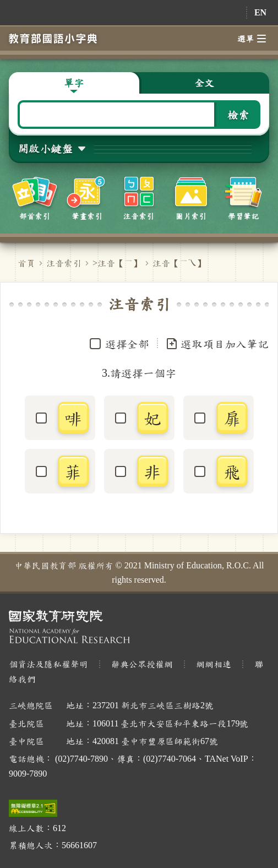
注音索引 (64, 263)
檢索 (238, 115)
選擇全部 (127, 344)
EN (260, 12)
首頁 (26, 263)
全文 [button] (204, 83)
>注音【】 (117, 263)
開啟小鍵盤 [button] (45, 148)
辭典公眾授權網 (142, 664)
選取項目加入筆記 (217, 344)
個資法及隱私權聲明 (48, 664)
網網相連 (214, 664)
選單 (252, 39)
